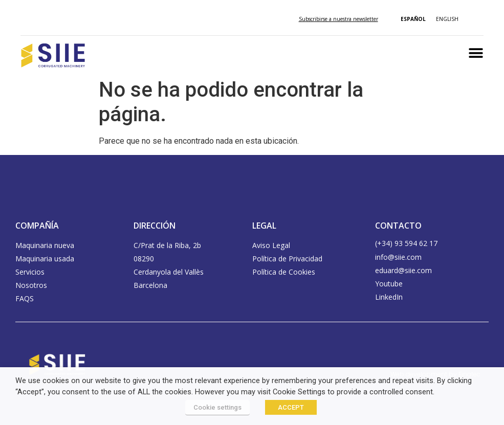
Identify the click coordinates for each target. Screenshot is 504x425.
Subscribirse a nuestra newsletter (338, 19)
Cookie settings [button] (217, 407)
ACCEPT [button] (291, 407)
